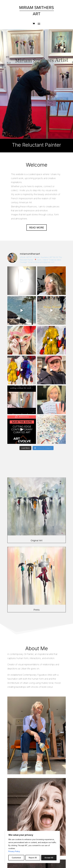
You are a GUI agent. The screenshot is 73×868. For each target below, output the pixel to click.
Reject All (33, 858)
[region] (32, 847)
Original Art (37, 540)
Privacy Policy (14, 851)
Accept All (49, 858)
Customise (16, 858)
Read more (37, 228)
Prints (37, 610)
